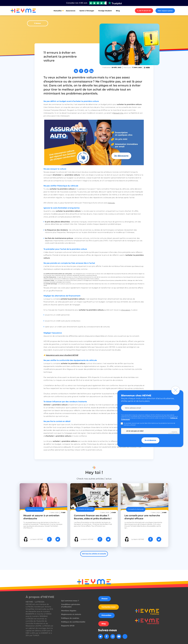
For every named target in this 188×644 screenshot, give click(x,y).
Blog (118, 11)
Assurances (71, 11)
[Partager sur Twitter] (86, 71)
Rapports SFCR (68, 626)
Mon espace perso (165, 11)
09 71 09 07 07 (144, 11)
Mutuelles (58, 11)
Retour (38, 23)
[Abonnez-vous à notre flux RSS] (76, 71)
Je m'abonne (150, 440)
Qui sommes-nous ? (70, 601)
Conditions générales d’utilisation (71, 606)
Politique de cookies (70, 618)
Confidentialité (171, 433)
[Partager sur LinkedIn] (91, 71)
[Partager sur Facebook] (81, 71)
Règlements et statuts (71, 614)
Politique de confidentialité (73, 622)
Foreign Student (105, 11)
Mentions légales (69, 611)
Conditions (177, 433)
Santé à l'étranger (87, 11)
